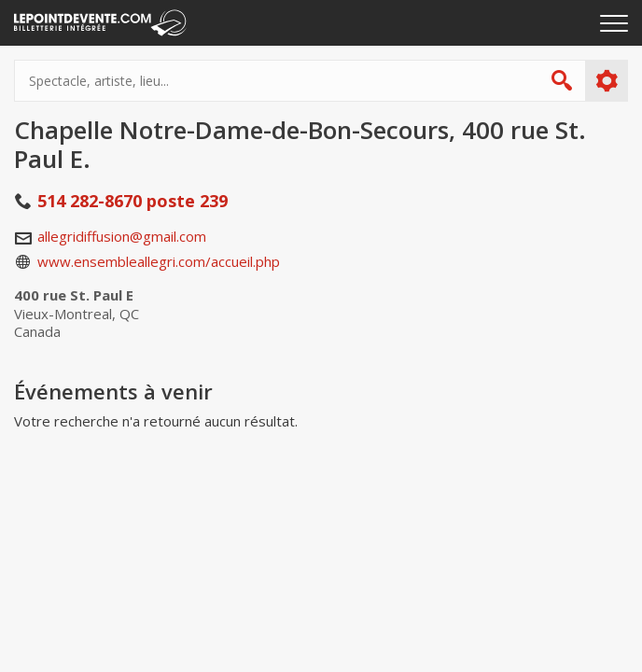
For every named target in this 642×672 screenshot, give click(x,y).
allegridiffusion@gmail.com (122, 236)
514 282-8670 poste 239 (133, 201)
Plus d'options (606, 81)
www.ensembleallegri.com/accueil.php (159, 261)
